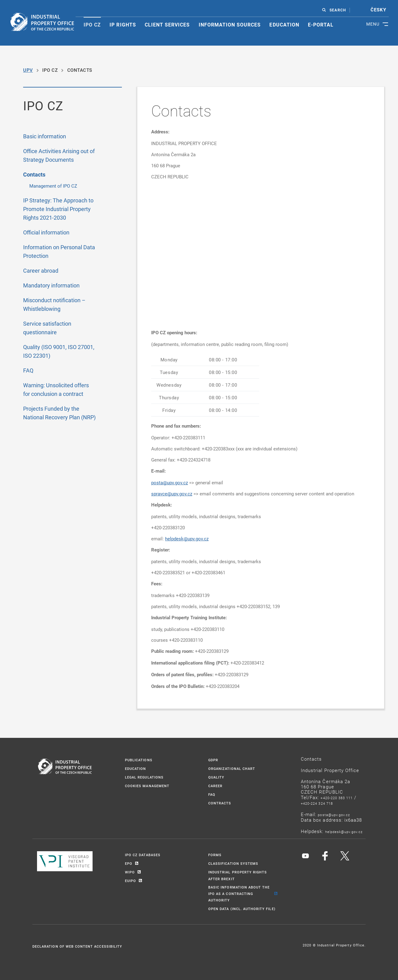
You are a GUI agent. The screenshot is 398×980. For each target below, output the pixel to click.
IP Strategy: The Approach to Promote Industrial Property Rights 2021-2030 (58, 209)
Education (284, 25)
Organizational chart (232, 769)
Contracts (220, 803)
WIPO (130, 872)
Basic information (45, 136)
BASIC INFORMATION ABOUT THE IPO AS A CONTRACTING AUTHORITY (239, 894)
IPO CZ (50, 70)
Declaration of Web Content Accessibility (77, 946)
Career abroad (41, 270)
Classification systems (233, 863)
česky (378, 10)
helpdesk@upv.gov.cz (187, 539)
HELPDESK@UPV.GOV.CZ (344, 832)
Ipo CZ (92, 25)
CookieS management (147, 786)
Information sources (230, 25)
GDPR (213, 760)
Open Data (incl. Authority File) (242, 909)
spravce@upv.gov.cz (172, 494)
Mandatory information (51, 285)
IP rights (123, 25)
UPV (28, 70)
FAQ (28, 370)
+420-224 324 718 (317, 803)
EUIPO (131, 881)
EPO (129, 863)
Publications (139, 760)
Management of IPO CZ (53, 186)
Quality (216, 777)
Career (215, 786)
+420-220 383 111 (337, 798)
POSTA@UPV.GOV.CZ (334, 815)
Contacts (34, 175)
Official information (46, 232)
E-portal (321, 25)
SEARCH (338, 10)
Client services (167, 25)
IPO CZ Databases (143, 855)
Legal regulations (144, 777)
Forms (215, 855)
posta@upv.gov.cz (170, 482)
